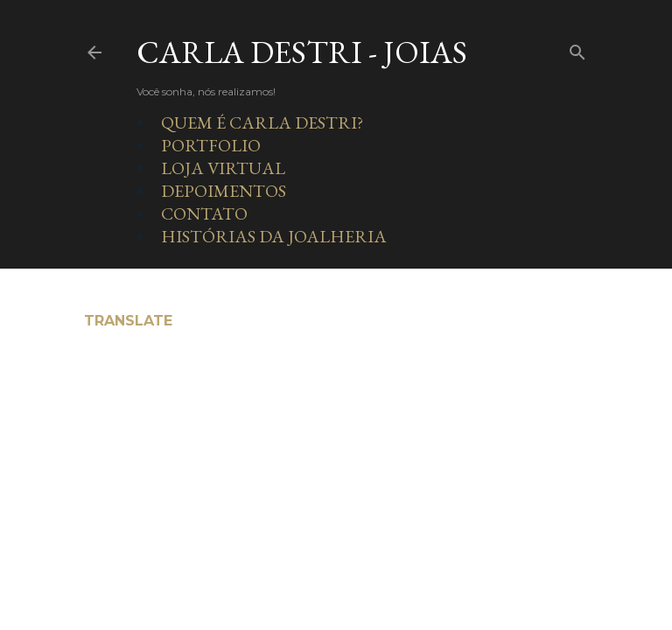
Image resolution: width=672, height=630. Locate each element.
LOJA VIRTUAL (223, 168)
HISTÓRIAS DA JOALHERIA (274, 236)
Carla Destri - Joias (302, 52)
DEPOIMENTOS (224, 191)
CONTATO (204, 213)
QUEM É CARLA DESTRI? (262, 122)
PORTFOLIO (211, 145)
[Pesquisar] (577, 49)
